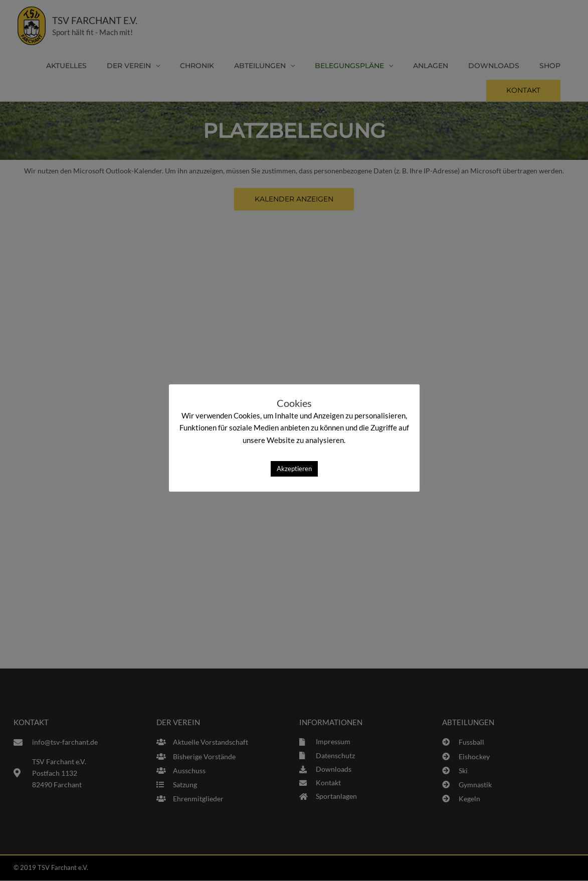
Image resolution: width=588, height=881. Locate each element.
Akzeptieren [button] (294, 469)
